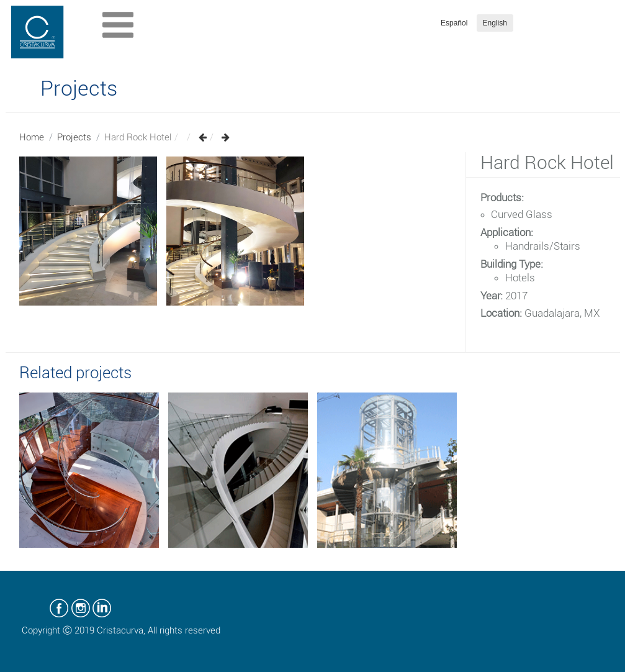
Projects (74, 137)
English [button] (495, 23)
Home (32, 137)
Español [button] (454, 23)
